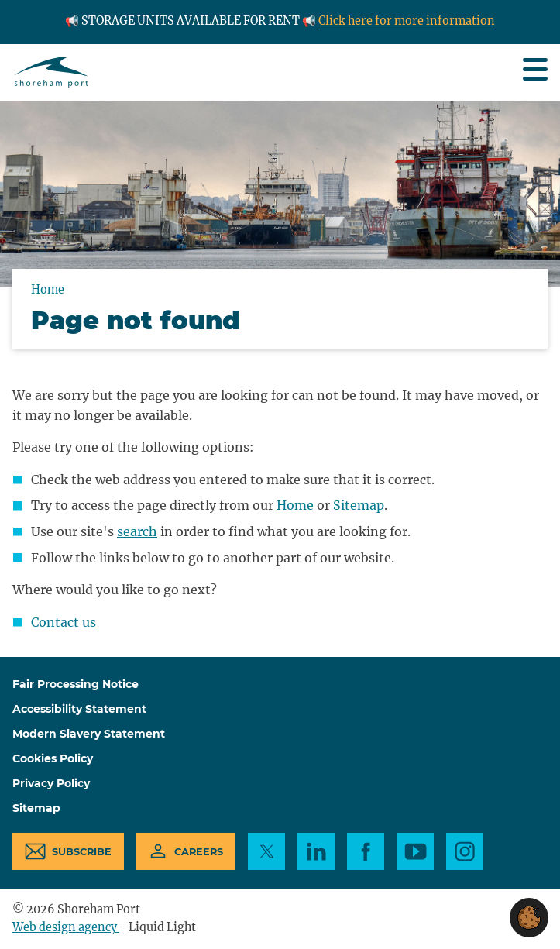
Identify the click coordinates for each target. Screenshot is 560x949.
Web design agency (66, 927)
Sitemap (359, 505)
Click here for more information (407, 21)
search (137, 531)
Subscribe (82, 852)
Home (295, 505)
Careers (199, 852)
